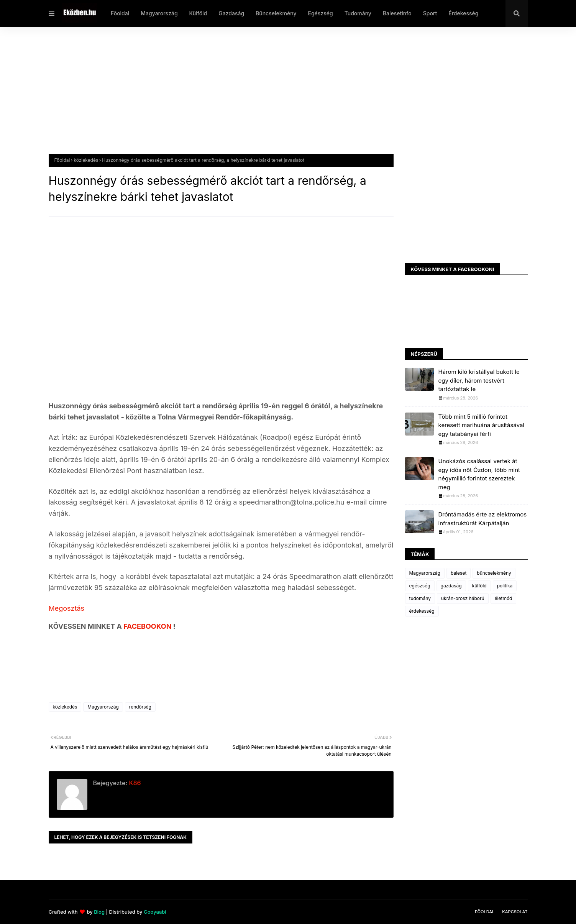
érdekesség (422, 611)
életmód (504, 598)
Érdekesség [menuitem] (463, 13)
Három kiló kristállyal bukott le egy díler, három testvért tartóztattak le (479, 380)
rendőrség (140, 707)
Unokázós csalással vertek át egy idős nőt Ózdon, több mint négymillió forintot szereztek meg (479, 474)
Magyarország (103, 707)
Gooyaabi (155, 912)
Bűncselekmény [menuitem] (276, 13)
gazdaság (451, 586)
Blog (99, 912)
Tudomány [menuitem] (358, 13)
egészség (420, 586)
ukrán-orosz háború (463, 598)
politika (505, 586)
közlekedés (86, 160)
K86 (134, 783)
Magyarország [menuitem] (159, 13)
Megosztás (67, 608)
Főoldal (62, 160)
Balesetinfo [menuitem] (397, 13)
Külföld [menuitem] (198, 13)
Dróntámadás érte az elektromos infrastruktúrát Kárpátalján (483, 519)
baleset (459, 573)
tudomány (420, 598)
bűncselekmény (494, 573)
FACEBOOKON (148, 626)
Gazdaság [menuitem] (231, 13)
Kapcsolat (515, 912)
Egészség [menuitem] (320, 13)
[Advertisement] (279, 96)
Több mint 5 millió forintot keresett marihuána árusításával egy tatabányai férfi (482, 425)
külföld (479, 586)
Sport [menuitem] (430, 13)
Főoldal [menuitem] (120, 13)
